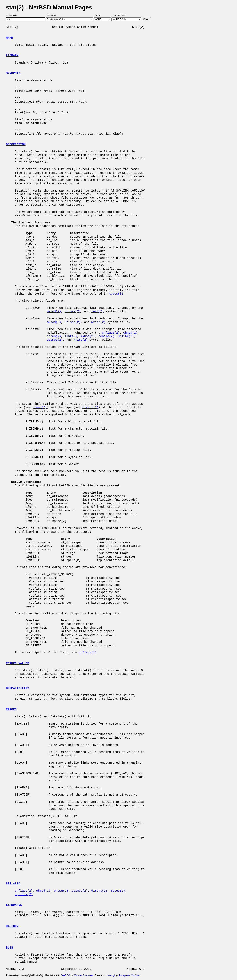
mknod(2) (54, 312)
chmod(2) (130, 333)
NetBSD (66, 975)
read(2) (97, 312)
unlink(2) (126, 336)
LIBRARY (12, 56)
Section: (52, 15)
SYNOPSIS (13, 73)
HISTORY (12, 926)
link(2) (71, 336)
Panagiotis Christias (130, 975)
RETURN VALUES (17, 663)
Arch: (100, 15)
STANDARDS (14, 905)
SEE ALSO (13, 884)
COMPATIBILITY (17, 688)
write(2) (98, 322)
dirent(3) (90, 407)
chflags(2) (111, 333)
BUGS (9, 948)
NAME (9, 38)
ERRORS (11, 710)
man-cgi (110, 975)
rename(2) (106, 336)
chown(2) (54, 336)
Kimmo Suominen (84, 975)
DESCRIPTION (16, 144)
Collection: (119, 15)
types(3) (116, 294)
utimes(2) (73, 312)
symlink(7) (24, 894)
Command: (13, 15)
